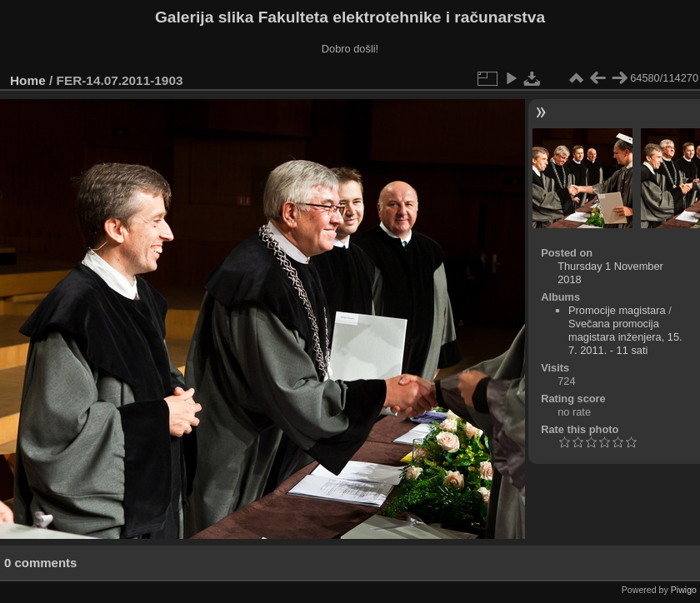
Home (28, 80)
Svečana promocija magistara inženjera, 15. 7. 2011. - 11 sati (625, 337)
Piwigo (684, 590)
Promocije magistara (617, 310)
